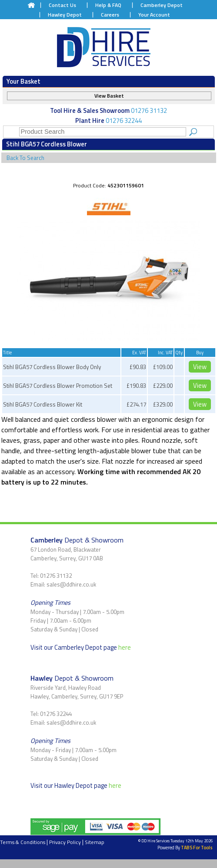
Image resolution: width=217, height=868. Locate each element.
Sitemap (95, 842)
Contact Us (62, 5)
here (125, 647)
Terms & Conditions (23, 842)
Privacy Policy (65, 842)
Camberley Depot (162, 5)
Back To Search (25, 158)
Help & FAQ (108, 5)
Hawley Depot (65, 15)
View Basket (109, 96)
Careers (110, 15)
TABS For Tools (197, 848)
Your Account (154, 15)
